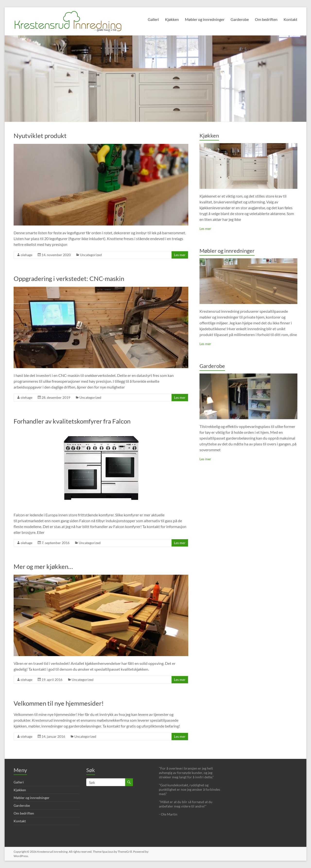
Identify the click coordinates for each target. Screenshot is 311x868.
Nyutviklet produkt (40, 136)
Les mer (180, 255)
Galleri (153, 19)
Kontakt (290, 19)
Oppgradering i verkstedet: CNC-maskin (69, 278)
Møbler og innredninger (205, 19)
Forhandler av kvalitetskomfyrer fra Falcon (72, 421)
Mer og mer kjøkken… (43, 566)
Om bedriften (266, 19)
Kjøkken (172, 19)
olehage (26, 255)
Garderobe (240, 19)
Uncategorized (91, 255)
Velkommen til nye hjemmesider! (59, 703)
